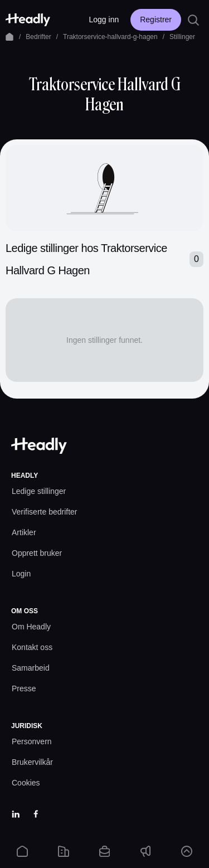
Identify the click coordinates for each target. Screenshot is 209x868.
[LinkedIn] (16, 814)
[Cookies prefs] (26, 783)
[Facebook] (36, 814)
